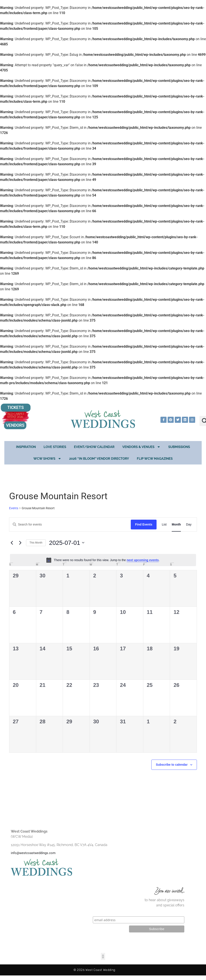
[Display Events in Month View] (176, 525)
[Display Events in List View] (164, 525)
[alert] (103, 560)
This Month (36, 543)
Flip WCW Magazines (155, 459)
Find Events (144, 524)
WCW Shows (47, 459)
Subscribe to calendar (172, 765)
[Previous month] (12, 543)
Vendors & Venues (141, 447)
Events (14, 508)
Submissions (179, 447)
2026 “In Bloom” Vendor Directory (99, 459)
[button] (103, 956)
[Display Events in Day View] (189, 525)
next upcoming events (143, 560)
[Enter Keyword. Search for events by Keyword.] (70, 525)
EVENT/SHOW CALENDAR (94, 447)
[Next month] (20, 543)
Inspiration (26, 447)
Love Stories (55, 447)
